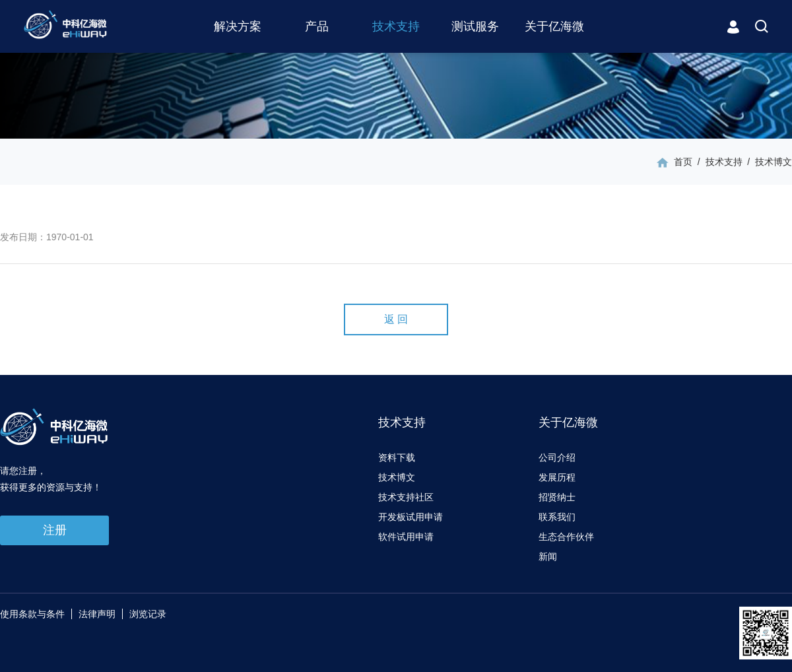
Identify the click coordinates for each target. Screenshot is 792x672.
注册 (55, 530)
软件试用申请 (406, 537)
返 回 (396, 319)
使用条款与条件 (32, 614)
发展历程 (557, 477)
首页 (683, 162)
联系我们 (557, 517)
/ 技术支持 (717, 162)
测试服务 (475, 26)
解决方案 (238, 26)
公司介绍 (557, 457)
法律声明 (97, 614)
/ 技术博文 (767, 162)
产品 (317, 26)
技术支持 (396, 26)
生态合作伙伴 (566, 537)
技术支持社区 (406, 497)
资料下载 (397, 457)
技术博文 (397, 477)
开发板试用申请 (411, 517)
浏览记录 (148, 614)
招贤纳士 (557, 497)
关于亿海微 (554, 26)
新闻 (548, 556)
